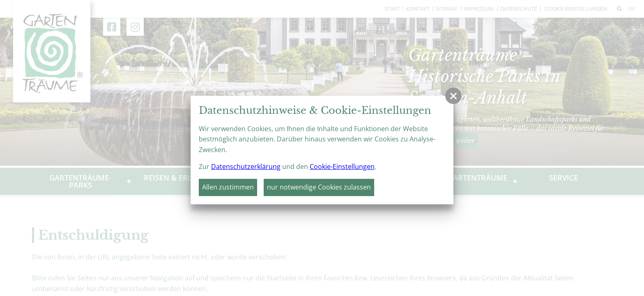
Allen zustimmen (228, 187)
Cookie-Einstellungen (342, 166)
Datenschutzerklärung (246, 166)
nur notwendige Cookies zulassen (319, 187)
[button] (453, 96)
